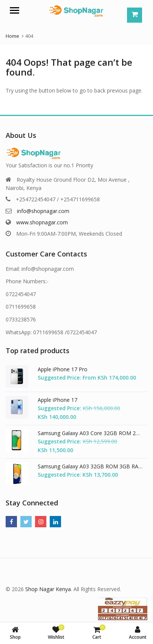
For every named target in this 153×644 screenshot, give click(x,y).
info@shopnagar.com (43, 211)
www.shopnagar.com (42, 222)
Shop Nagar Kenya (48, 589)
